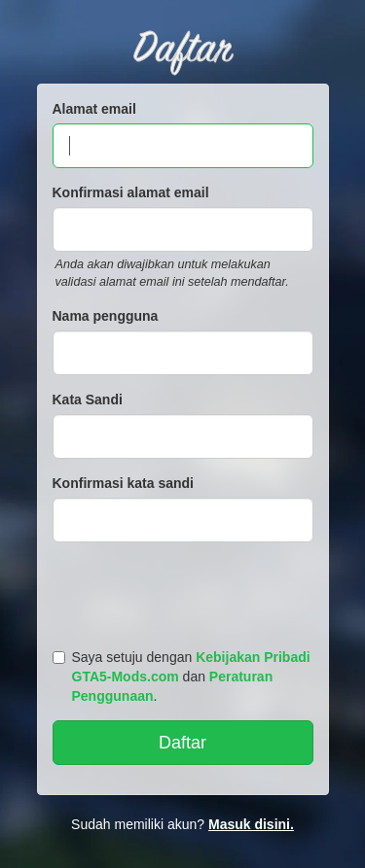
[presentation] (186, 591)
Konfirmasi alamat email (131, 192)
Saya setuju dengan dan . (182, 677)
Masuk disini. (251, 824)
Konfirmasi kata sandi (124, 483)
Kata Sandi (88, 399)
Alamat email (94, 109)
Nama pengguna (106, 316)
